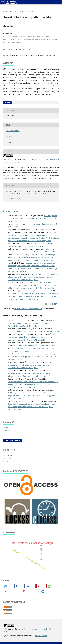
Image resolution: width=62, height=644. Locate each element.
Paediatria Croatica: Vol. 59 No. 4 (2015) (35, 376)
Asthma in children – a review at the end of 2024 (35, 323)
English (6, 427)
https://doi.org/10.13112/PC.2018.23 (20, 50)
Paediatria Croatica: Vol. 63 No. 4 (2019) (23, 368)
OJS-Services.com (41, 636)
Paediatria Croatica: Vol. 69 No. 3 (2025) (30, 246)
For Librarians (8, 462)
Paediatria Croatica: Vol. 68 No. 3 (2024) (28, 299)
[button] (8, 586)
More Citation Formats (17, 198)
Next (55, 304)
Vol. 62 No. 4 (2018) (26, 11)
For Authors (7, 458)
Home (6, 11)
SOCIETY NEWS (32, 224)
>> (8, 414)
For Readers (7, 455)
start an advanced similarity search (28, 309)
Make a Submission (13, 441)
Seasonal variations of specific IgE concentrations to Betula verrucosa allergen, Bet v (31, 373)
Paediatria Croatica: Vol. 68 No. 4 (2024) (23, 326)
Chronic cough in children (18, 332)
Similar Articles (11, 211)
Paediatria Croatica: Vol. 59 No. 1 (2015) (30, 340)
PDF (8, 103)
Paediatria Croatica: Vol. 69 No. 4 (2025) (40, 252)
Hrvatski (7, 431)
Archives (13, 11)
